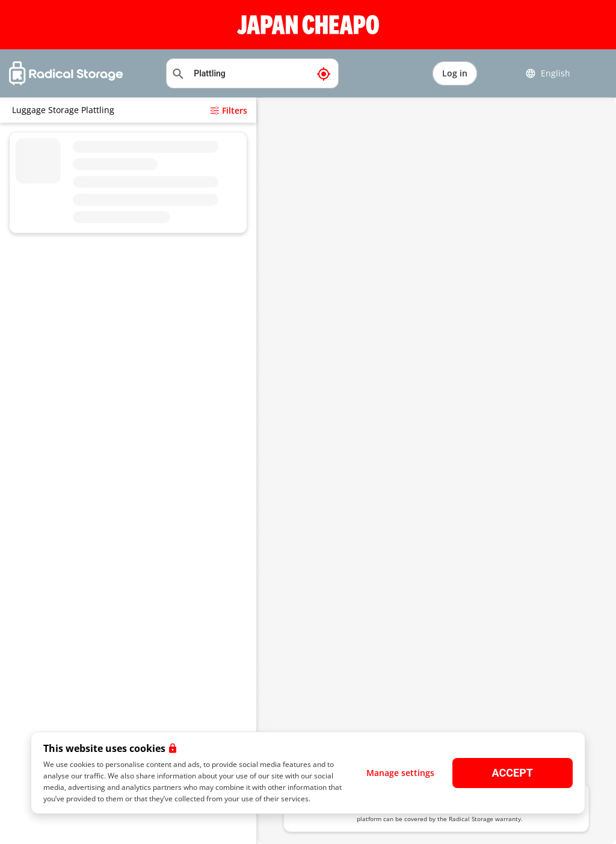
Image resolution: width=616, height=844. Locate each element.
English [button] (548, 73)
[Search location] (252, 73)
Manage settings (400, 773)
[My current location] (324, 73)
